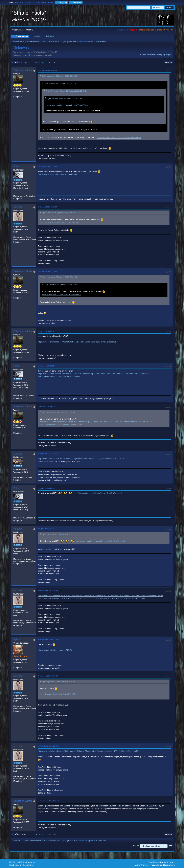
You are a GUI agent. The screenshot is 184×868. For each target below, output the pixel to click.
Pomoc (151, 862)
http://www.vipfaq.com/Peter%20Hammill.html (57, 174)
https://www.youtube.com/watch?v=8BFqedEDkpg (67, 105)
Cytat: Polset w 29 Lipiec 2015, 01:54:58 (58, 535)
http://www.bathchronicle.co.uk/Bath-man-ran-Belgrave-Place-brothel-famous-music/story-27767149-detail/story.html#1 (88, 751)
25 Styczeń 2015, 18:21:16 (47, 207)
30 (54, 63)
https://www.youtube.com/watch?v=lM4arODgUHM (119, 137)
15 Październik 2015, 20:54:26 (49, 801)
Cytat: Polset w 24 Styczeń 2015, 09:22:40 (60, 84)
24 (36, 63)
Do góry (16, 834)
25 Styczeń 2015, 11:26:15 (47, 166)
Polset (17, 166)
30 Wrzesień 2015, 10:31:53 (48, 676)
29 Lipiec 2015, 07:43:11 (47, 529)
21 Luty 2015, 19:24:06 (46, 331)
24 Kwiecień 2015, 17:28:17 (48, 454)
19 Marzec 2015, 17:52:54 (47, 366)
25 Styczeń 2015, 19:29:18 (47, 271)
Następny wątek (164, 54)
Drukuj (168, 63)
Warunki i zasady (160, 862)
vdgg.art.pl (133, 30)
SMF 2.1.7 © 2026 (16, 862)
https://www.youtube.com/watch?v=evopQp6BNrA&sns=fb (98, 493)
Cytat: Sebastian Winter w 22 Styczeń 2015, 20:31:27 (66, 91)
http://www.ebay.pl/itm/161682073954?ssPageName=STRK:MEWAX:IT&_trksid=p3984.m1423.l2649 (81, 459)
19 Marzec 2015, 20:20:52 (47, 406)
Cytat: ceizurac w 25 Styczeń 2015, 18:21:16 (59, 277)
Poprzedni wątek (147, 54)
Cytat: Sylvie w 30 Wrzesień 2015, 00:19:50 (59, 682)
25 (39, 63)
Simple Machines (29, 862)
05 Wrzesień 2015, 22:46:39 (48, 590)
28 (49, 63)
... (33, 63)
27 (46, 63)
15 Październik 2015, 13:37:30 (49, 746)
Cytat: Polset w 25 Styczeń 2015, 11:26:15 (59, 213)
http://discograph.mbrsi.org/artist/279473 (55, 650)
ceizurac (18, 207)
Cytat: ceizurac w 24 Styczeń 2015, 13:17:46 (59, 76)
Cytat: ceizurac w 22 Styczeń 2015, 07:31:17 (65, 99)
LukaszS (18, 454)
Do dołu (15, 63)
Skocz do (135, 846)
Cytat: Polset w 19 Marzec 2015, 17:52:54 (58, 412)
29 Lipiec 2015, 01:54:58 (47, 488)
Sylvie (90, 42)
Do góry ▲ (171, 862)
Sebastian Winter (23, 70)
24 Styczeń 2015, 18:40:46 (47, 70)
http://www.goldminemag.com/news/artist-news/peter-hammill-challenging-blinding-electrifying (78, 342)
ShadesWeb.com (29, 865)
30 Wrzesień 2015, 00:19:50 (48, 639)
